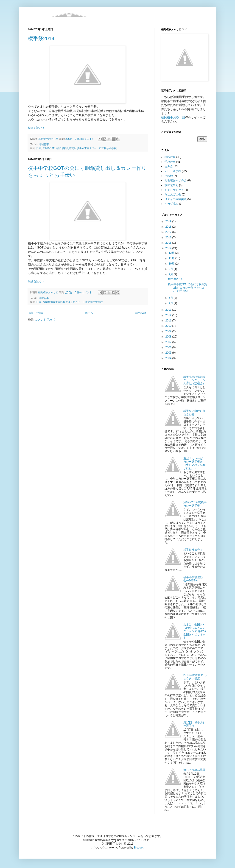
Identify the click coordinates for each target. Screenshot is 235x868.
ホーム (89, 313)
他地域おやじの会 (176, 180)
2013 (169, 310)
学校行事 (170, 162)
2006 (169, 347)
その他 (169, 176)
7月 (171, 274)
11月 (172, 258)
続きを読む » (36, 128)
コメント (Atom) (45, 320)
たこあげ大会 (173, 195)
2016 (169, 237)
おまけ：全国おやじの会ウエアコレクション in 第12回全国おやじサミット (195, 631)
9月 (171, 269)
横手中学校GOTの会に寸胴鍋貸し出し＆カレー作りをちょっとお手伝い (187, 288)
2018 (169, 227)
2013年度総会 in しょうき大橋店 (195, 677)
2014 (169, 248)
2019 (169, 221)
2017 (169, 232)
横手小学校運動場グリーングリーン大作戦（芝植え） (194, 380)
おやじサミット (174, 190)
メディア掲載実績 (176, 199)
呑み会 (169, 166)
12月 (172, 253)
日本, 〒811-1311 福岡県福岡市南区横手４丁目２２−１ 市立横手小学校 (76, 148)
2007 (169, 342)
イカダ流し (171, 204)
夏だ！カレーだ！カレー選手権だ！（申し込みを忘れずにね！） (194, 463)
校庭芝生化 (171, 185)
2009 (169, 331)
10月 (172, 264)
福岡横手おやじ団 (173, 117)
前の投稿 (141, 313)
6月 (171, 298)
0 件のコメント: (84, 139)
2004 (169, 358)
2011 (169, 321)
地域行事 (44, 144)
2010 (169, 326)
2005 (169, 353)
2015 (169, 243)
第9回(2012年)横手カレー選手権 (195, 504)
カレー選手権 (173, 171)
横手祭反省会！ (193, 550)
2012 (169, 315)
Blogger (139, 848)
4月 (171, 303)
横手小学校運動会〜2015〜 (193, 579)
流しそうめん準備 (194, 770)
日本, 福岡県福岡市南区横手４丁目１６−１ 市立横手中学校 (70, 302)
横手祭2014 (41, 38)
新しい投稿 (36, 313)
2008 (169, 337)
